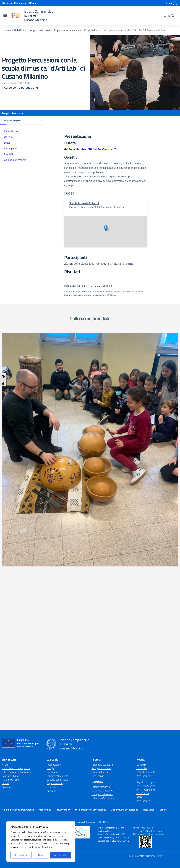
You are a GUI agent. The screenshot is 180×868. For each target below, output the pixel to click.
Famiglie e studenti (101, 572)
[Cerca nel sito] (169, 16)
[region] (41, 842)
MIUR (5, 569)
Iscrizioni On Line (11, 584)
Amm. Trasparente (146, 594)
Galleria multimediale (15, 160)
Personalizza (21, 855)
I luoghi (50, 572)
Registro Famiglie (145, 586)
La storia (51, 591)
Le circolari (142, 572)
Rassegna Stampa (146, 590)
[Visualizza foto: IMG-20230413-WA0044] (45, 389)
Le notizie (141, 569)
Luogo (7, 143)
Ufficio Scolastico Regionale (16, 572)
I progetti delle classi (102, 598)
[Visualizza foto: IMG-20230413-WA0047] (135, 365)
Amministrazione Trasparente (18, 614)
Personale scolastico (102, 569)
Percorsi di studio (100, 576)
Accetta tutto (60, 855)
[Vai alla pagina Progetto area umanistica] (67, 30)
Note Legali (149, 614)
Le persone (52, 576)
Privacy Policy (63, 614)
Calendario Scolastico (103, 602)
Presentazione (12, 131)
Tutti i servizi (98, 580)
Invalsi (5, 587)
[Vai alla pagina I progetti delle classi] (39, 30)
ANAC (140, 601)
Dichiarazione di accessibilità (91, 614)
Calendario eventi (146, 576)
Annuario (51, 595)
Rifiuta (40, 855)
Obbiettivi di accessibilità (125, 614)
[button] (23, 121)
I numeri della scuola (57, 580)
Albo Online (143, 597)
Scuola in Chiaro (10, 580)
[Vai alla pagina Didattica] (19, 30)
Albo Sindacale (144, 580)
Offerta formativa (101, 591)
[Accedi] (171, 3)
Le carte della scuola (57, 584)
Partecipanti (10, 148)
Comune (6, 591)
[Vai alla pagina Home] (8, 30)
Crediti (163, 614)
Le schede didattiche (102, 595)
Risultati (8, 154)
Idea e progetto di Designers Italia (146, 660)
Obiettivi (8, 137)
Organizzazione (55, 587)
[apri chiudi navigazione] (5, 16)
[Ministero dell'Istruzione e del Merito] (19, 3)
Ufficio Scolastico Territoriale (16, 576)
